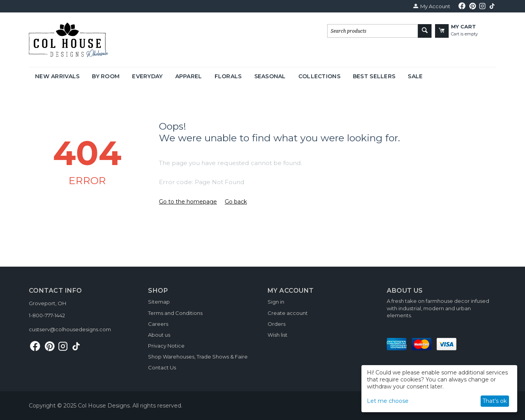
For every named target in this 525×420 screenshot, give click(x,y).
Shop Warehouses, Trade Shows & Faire (198, 357)
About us (159, 335)
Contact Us (162, 367)
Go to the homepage (188, 202)
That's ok (495, 401)
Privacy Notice (166, 346)
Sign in (276, 302)
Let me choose (388, 401)
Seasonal (270, 76)
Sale (415, 76)
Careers (158, 324)
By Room (106, 76)
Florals (228, 76)
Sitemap (159, 302)
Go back (236, 202)
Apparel (189, 76)
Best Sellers (374, 76)
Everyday (147, 76)
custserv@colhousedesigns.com (70, 329)
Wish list (277, 335)
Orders (277, 324)
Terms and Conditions (175, 313)
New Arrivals (57, 76)
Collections (319, 76)
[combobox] (373, 31)
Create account (288, 313)
